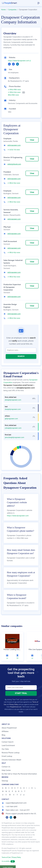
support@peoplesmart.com (14, 803)
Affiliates (5, 731)
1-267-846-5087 (10, 807)
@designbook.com (14, 164)
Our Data (5, 749)
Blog (3, 735)
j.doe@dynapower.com (13, 428)
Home (3, 10)
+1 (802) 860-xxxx (14, 90)
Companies (12, 10)
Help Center (6, 770)
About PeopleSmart (9, 728)
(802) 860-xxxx (13, 95)
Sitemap (5, 781)
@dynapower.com (14, 145)
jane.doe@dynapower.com (14, 438)
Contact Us (6, 767)
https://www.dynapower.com (19, 61)
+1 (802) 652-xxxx (14, 92)
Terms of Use (6, 857)
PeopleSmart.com (16, 707)
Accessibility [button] (8, 861)
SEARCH (21, 356)
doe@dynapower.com (13, 409)
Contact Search (8, 742)
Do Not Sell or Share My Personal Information (19, 774)
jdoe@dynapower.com (13, 400)
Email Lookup (7, 756)
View (32, 140)
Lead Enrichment (8, 746)
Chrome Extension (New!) (11, 760)
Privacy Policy (14, 705)
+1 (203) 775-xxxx (14, 150)
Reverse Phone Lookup (11, 753)
